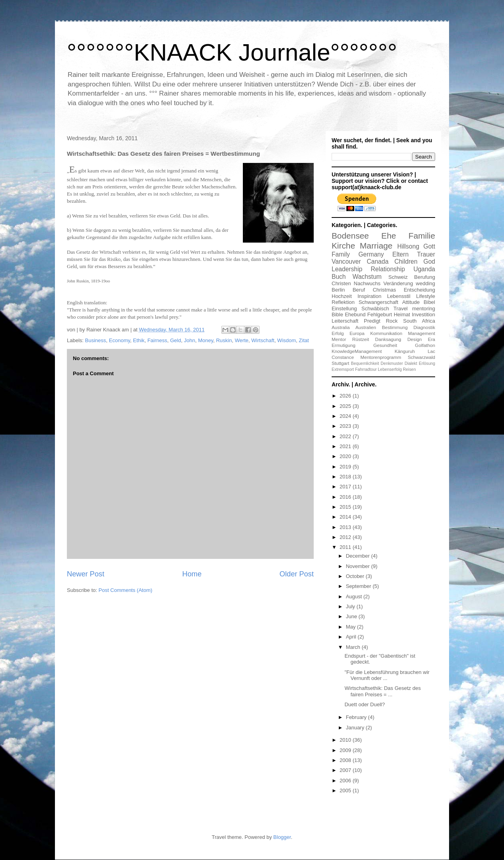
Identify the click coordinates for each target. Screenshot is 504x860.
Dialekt (411, 363)
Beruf (359, 290)
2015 (346, 507)
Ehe (389, 236)
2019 (346, 467)
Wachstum (367, 277)
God (429, 262)
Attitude (411, 302)
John (189, 340)
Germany (371, 254)
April (352, 637)
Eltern (401, 254)
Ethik (139, 340)
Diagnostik (424, 327)
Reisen (409, 369)
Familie (422, 236)
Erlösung (427, 363)
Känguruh (405, 351)
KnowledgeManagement (357, 351)
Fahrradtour (366, 369)
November (359, 566)
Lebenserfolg (390, 369)
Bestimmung (395, 327)
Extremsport (343, 369)
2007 (346, 770)
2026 (346, 396)
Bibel (429, 302)
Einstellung (344, 309)
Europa (357, 333)
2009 (346, 750)
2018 (346, 477)
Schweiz (398, 277)
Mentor (339, 339)
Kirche (343, 246)
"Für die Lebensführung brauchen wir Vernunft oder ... (387, 675)
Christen (341, 283)
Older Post (297, 574)
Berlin (338, 290)
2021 (346, 446)
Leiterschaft (345, 321)
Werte (242, 340)
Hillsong (408, 246)
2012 (346, 537)
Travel (400, 309)
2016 (346, 497)
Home (192, 574)
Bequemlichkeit (365, 363)
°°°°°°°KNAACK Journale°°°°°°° (232, 52)
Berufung (425, 277)
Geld (175, 340)
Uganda (424, 269)
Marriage (376, 246)
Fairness (157, 340)
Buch (339, 277)
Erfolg (338, 333)
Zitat (304, 340)
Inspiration (369, 296)
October (356, 576)
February (357, 717)
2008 (346, 760)
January (356, 728)
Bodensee (350, 236)
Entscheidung (419, 290)
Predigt (372, 321)
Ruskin (224, 340)
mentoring (424, 309)
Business (96, 340)
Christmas (384, 290)
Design (414, 339)
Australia (341, 327)
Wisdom (286, 340)
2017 (346, 487)
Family (341, 254)
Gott (429, 246)
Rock (392, 321)
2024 (346, 416)
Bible (337, 314)
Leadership (347, 269)
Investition (423, 314)
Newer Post (86, 574)
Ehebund (355, 314)
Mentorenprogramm (381, 357)
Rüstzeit (361, 339)
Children (406, 262)
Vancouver (346, 262)
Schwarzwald (421, 357)
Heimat (402, 314)
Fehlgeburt (380, 314)
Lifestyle (426, 296)
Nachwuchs (367, 283)
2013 (346, 527)
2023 (346, 426)
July (351, 606)
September (359, 586)
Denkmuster (392, 363)
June (352, 616)
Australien (366, 327)
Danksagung (388, 339)
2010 (346, 740)
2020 (346, 456)
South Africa (419, 321)
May (352, 627)
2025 (346, 406)
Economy (120, 340)
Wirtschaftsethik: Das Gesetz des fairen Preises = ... (382, 691)
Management (422, 333)
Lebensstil (399, 296)
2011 (346, 547)
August (355, 597)
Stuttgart (340, 363)
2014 (346, 517)
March (354, 647)
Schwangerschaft (379, 302)
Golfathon (425, 345)
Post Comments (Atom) (126, 590)
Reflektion (343, 302)
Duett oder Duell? (364, 704)
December (359, 556)
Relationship (388, 269)
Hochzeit (342, 296)
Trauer (426, 254)
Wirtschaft (263, 340)
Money (205, 340)
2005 (346, 790)
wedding (426, 283)
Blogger (282, 837)
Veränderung (398, 283)
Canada (378, 262)
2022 (346, 436)
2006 (346, 781)
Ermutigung (344, 345)
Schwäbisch (375, 309)
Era (432, 339)
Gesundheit (385, 345)
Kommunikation (386, 333)
